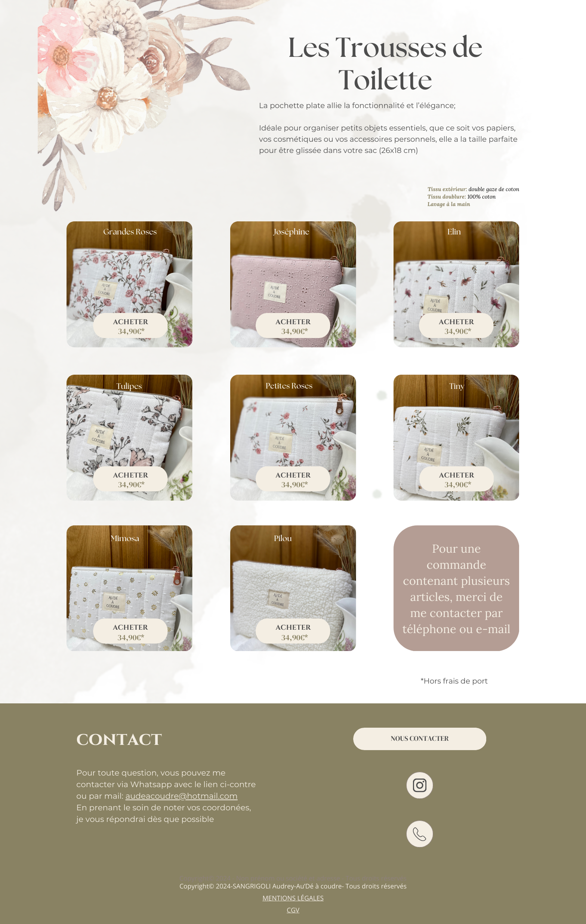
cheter (296, 322)
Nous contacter (420, 739)
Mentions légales (293, 898)
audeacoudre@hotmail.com (182, 796)
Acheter (130, 322)
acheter (130, 475)
